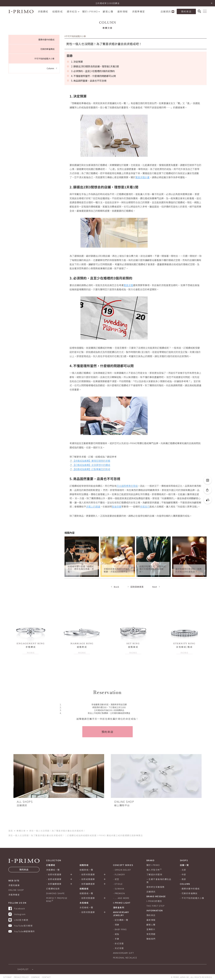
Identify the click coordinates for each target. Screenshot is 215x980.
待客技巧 (145, 506)
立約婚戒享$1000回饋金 (108, 3)
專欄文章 (21, 831)
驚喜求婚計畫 (142, 177)
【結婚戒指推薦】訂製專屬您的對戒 (91, 469)
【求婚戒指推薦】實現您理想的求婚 (91, 461)
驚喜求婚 (128, 285)
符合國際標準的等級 (127, 486)
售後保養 (117, 506)
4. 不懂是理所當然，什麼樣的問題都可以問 (93, 76)
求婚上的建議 (93, 506)
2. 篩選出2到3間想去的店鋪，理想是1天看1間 (95, 66)
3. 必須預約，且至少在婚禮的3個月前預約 (93, 71)
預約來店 (107, 732)
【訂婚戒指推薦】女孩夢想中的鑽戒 (91, 465)
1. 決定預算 (77, 62)
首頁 (11, 831)
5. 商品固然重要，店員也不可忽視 (89, 81)
